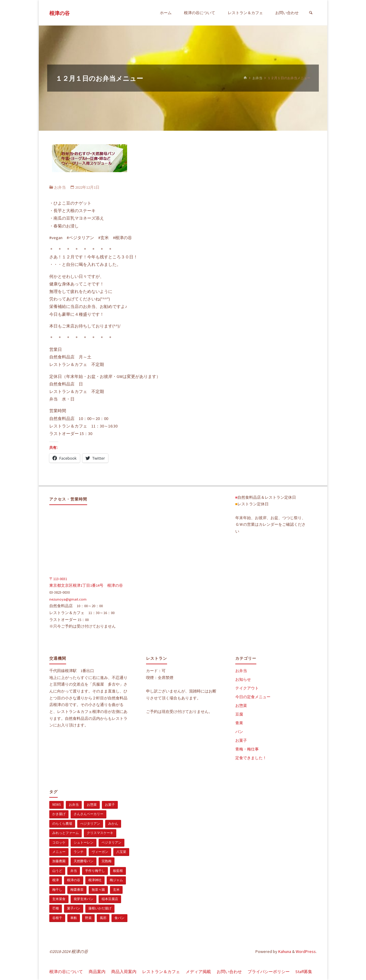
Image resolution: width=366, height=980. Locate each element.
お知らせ (243, 679)
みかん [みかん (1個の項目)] (113, 823)
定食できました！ (251, 758)
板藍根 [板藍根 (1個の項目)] (118, 871)
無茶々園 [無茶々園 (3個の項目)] (98, 890)
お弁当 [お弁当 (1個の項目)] (74, 805)
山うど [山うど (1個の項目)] (57, 871)
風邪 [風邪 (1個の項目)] (103, 918)
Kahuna (284, 951)
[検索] (311, 13)
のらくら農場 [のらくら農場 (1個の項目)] (62, 823)
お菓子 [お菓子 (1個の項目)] (110, 805)
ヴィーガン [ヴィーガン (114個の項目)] (100, 852)
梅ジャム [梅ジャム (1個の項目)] (116, 880)
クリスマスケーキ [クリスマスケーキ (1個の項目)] (100, 833)
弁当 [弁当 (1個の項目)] (74, 871)
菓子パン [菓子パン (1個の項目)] (74, 908)
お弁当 (257, 78)
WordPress (306, 951)
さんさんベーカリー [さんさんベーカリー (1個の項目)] (88, 814)
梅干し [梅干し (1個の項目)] (57, 890)
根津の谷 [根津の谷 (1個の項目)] (74, 880)
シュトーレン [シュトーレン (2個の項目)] (84, 842)
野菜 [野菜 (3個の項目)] (88, 918)
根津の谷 (59, 13)
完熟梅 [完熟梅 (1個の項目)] (107, 861)
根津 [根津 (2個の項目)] (56, 880)
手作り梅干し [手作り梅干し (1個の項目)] (95, 871)
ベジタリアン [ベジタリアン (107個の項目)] (111, 842)
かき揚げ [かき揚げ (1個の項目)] (59, 814)
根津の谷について (66, 972)
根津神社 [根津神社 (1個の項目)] (95, 880)
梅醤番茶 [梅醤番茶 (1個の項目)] (77, 890)
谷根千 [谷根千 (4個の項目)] (57, 918)
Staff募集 (304, 972)
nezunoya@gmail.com (68, 599)
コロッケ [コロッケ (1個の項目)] (59, 842)
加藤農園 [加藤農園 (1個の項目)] (59, 861)
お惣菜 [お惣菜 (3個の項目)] (92, 805)
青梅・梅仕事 (247, 749)
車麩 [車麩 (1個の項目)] (74, 918)
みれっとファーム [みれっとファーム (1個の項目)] (66, 833)
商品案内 (97, 972)
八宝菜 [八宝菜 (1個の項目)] (121, 852)
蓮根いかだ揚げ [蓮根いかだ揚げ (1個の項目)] (100, 908)
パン (239, 732)
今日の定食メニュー (253, 697)
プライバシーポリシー (269, 972)
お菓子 (241, 740)
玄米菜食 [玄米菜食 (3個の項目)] (59, 899)
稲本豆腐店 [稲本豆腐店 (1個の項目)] (110, 899)
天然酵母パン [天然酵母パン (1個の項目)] (84, 861)
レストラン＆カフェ (161, 972)
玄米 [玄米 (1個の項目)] (116, 890)
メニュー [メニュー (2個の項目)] (59, 852)
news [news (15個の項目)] (56, 805)
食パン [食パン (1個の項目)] (119, 918)
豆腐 (239, 714)
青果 (239, 723)
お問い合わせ (229, 972)
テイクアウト (247, 688)
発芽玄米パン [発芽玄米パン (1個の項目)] (84, 899)
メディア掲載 (198, 972)
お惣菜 (241, 706)
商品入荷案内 (124, 972)
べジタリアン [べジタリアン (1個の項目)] (90, 823)
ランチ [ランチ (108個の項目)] (79, 852)
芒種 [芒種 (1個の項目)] (56, 908)
